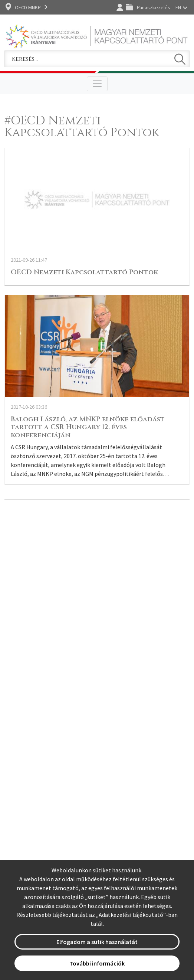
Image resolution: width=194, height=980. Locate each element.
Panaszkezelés (154, 7)
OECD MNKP (28, 7)
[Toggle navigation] (97, 84)
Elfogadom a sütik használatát (97, 942)
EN (178, 7)
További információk (97, 963)
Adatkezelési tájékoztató (131, 915)
